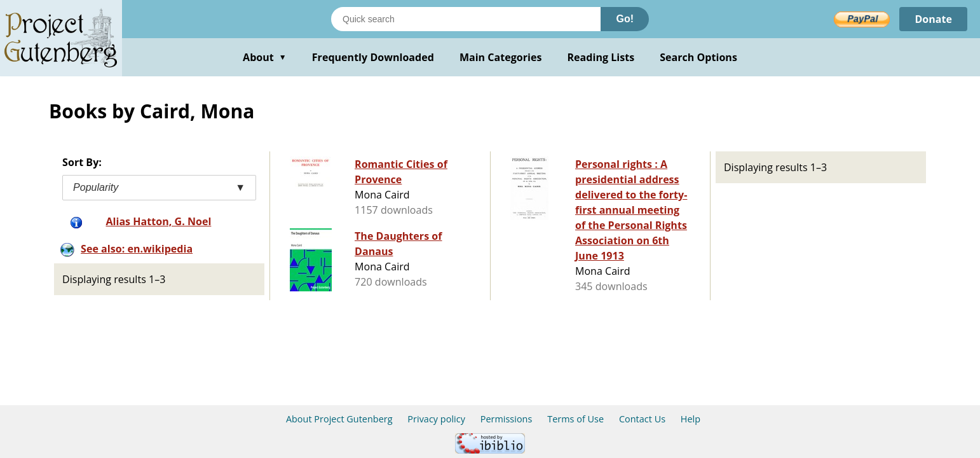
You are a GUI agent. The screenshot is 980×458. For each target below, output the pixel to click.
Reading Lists (601, 57)
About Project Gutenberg (339, 419)
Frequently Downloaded (373, 57)
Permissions (507, 419)
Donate (933, 19)
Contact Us (642, 419)
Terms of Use (575, 419)
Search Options (698, 57)
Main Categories (501, 57)
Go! (625, 19)
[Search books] (466, 19)
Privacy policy (436, 419)
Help (691, 419)
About (265, 57)
